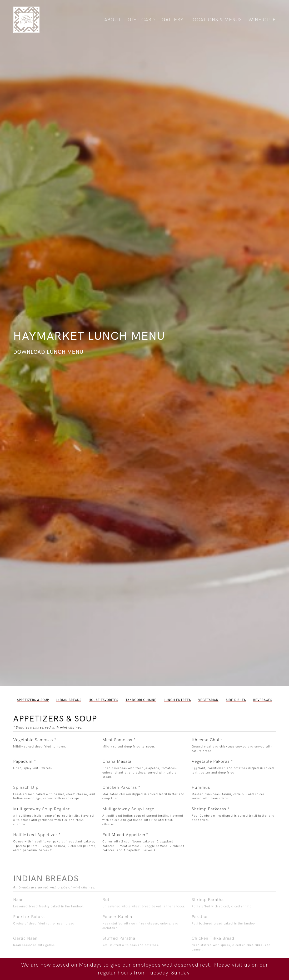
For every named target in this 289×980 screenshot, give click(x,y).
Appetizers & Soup (33, 700)
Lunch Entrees (177, 700)
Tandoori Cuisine (141, 700)
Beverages (263, 700)
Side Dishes (236, 700)
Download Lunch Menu (48, 352)
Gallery (173, 20)
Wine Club (262, 20)
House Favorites (103, 700)
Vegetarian (208, 700)
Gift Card (141, 20)
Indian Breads (69, 700)
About (113, 20)
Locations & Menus (216, 20)
